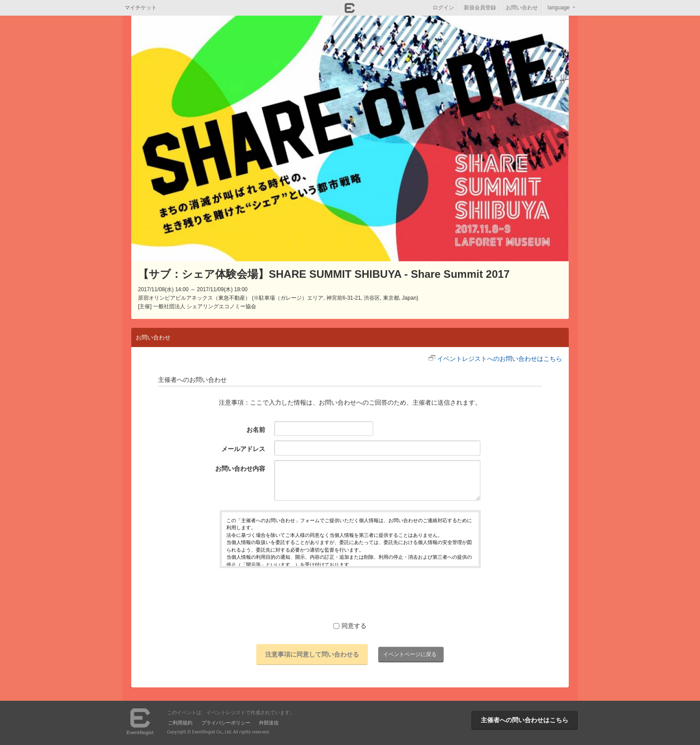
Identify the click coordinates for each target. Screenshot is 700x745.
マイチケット (141, 8)
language (559, 8)
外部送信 (269, 723)
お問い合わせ (522, 8)
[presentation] (350, 594)
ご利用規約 (180, 723)
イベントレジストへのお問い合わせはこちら (500, 359)
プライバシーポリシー (226, 723)
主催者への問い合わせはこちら (525, 720)
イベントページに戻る (410, 654)
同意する (350, 626)
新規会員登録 (480, 8)
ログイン (443, 8)
